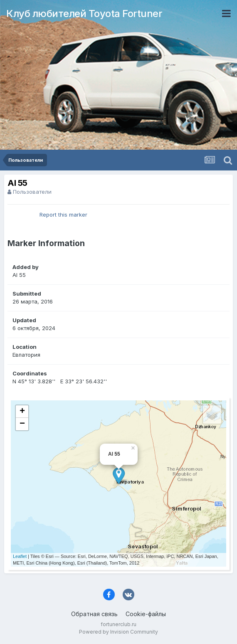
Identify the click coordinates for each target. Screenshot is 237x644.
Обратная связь (94, 614)
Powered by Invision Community (118, 632)
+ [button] (22, 412)
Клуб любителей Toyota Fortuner (84, 14)
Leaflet (20, 556)
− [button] (22, 424)
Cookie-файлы (146, 614)
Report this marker (63, 215)
